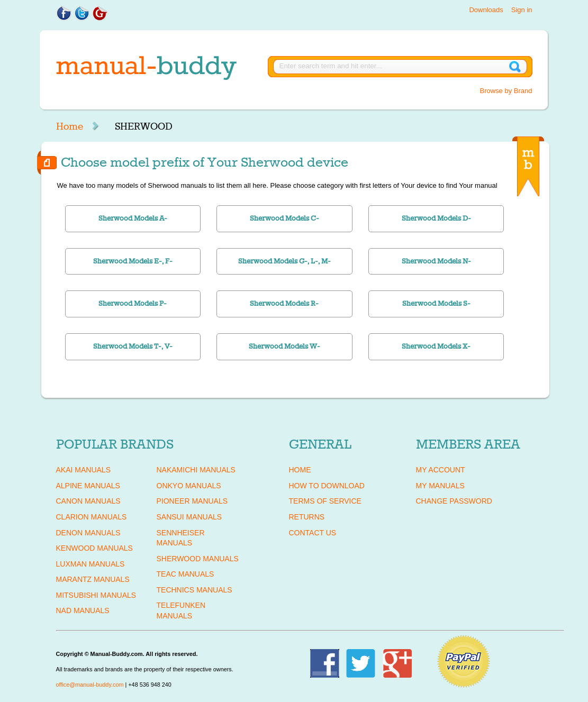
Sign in (522, 10)
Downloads (486, 10)
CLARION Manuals (92, 517)
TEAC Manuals (186, 574)
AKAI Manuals (83, 470)
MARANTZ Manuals (93, 579)
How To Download (327, 486)
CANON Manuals (88, 501)
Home (70, 126)
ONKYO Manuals (189, 486)
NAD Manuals (83, 610)
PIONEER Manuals (192, 501)
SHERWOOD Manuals (198, 559)
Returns (307, 517)
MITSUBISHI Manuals (96, 595)
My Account (441, 470)
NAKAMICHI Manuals (196, 470)
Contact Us (313, 533)
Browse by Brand (506, 91)
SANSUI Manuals (189, 517)
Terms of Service (325, 501)
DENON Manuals (88, 533)
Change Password (454, 501)
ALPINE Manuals (88, 486)
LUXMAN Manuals (91, 564)
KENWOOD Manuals (94, 548)
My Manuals (440, 486)
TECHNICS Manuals (195, 590)
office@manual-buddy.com (90, 685)
